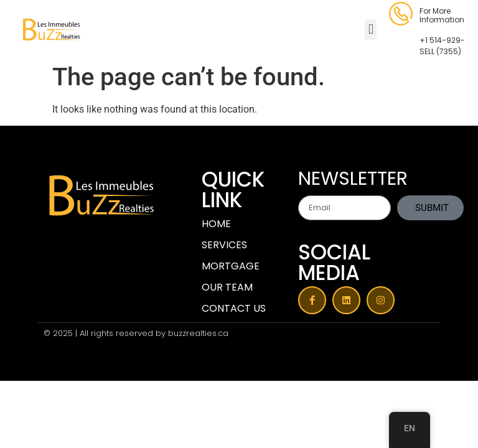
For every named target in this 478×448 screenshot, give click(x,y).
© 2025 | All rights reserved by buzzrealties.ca (136, 333)
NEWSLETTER (353, 180)
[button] (371, 30)
